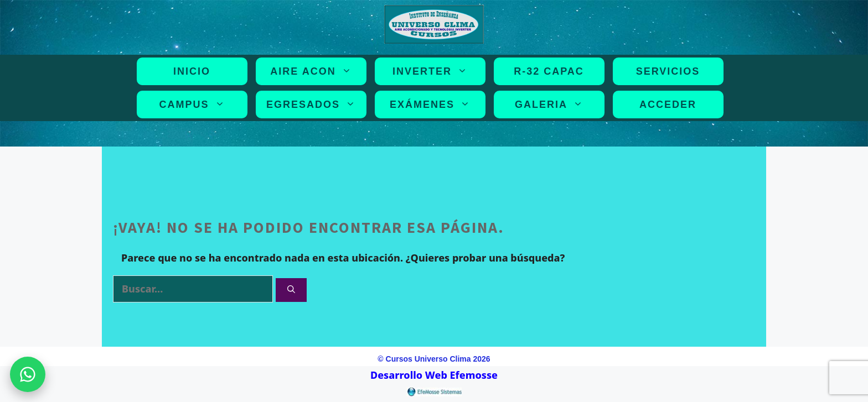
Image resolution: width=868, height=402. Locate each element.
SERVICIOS (668, 71)
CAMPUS (194, 105)
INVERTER (432, 71)
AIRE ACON (313, 71)
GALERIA (551, 105)
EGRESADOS (313, 105)
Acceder (668, 105)
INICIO (192, 71)
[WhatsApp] (28, 374)
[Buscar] (291, 290)
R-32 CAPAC (549, 71)
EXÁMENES (432, 105)
